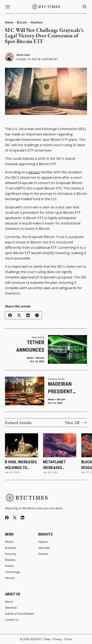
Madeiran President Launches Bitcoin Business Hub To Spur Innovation (64, 388)
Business (11, 548)
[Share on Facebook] (10, 315)
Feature (43, 554)
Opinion (43, 542)
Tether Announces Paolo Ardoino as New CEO (26, 346)
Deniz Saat (23, 55)
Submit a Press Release (20, 614)
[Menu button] (8, 7)
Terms (68, 639)
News (9, 22)
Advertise (11, 608)
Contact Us (12, 620)
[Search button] (85, 7)
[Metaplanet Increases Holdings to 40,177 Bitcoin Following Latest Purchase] (60, 445)
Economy (11, 554)
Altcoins (10, 578)
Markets (37, 22)
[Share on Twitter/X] (19, 315)
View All (76, 423)
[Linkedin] (22, 518)
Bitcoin (22, 22)
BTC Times (44, 639)
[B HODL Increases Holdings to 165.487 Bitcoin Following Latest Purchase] (22, 445)
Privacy (57, 639)
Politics (9, 566)
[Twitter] (15, 518)
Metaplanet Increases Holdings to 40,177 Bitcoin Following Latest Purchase (59, 465)
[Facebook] (7, 518)
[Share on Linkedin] (28, 315)
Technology (12, 572)
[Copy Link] (37, 315)
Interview (44, 548)
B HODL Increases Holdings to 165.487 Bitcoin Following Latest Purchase (21, 465)
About (9, 602)
